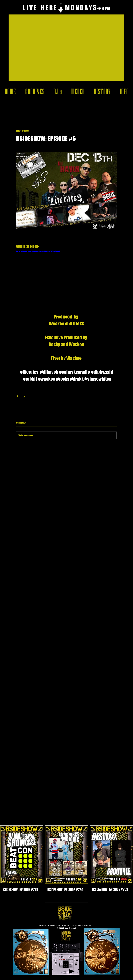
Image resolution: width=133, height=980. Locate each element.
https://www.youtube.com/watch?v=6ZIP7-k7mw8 (38, 251)
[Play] (72, 971)
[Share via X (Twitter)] (24, 396)
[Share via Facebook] (17, 396)
